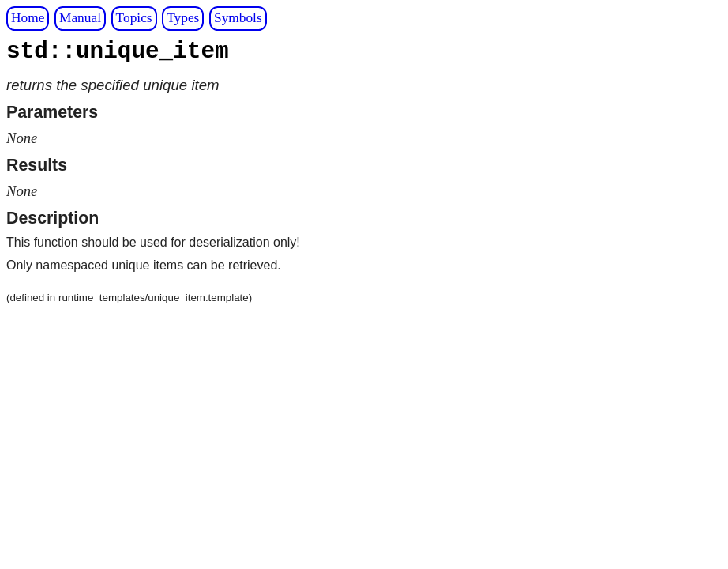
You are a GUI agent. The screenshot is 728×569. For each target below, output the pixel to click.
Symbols (238, 18)
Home (28, 18)
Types (183, 18)
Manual (80, 18)
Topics (134, 18)
